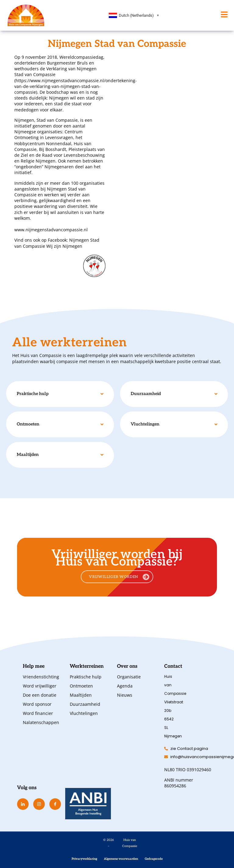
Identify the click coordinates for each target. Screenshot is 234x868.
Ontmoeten (81, 686)
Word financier (38, 713)
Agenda (125, 686)
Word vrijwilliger (40, 686)
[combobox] (134, 16)
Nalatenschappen (40, 722)
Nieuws (125, 695)
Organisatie (129, 677)
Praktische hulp (86, 677)
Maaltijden (81, 695)
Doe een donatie (40, 695)
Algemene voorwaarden (121, 859)
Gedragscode (154, 859)
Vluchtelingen (84, 713)
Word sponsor (37, 704)
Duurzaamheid (85, 704)
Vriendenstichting (40, 677)
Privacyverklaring (84, 859)
